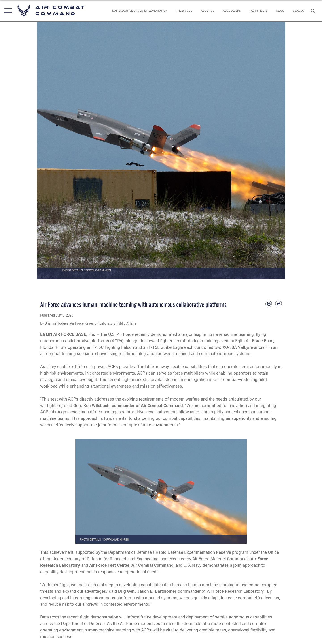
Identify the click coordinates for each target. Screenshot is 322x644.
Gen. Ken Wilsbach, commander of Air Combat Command (128, 406)
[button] (7, 11)
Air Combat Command (153, 565)
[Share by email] (279, 304)
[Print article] (269, 304)
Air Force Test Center (109, 565)
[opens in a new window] (299, 11)
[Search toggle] (314, 11)
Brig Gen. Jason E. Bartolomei (146, 591)
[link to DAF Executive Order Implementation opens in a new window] (140, 11)
